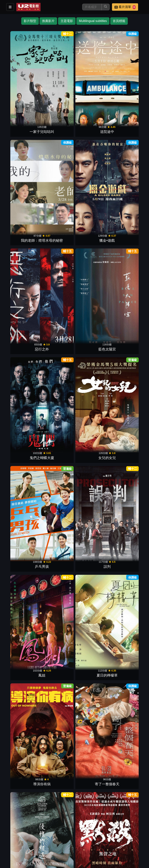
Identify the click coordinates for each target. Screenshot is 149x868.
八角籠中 (92, 492)
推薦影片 (48, 21)
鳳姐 (92, 199)
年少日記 (57, 668)
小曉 (57, 492)
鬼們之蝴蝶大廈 (92, 140)
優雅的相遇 (92, 258)
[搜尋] (92, 7)
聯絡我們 (86, 840)
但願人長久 (127, 551)
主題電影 (67, 21)
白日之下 (127, 375)
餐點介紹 (28, 840)
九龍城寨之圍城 (92, 551)
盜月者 (57, 551)
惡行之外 (22, 140)
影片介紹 (9, 840)
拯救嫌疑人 (22, 551)
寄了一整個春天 (57, 258)
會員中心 (9, 848)
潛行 (57, 786)
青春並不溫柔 (92, 375)
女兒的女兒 (127, 140)
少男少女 (22, 727)
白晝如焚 (22, 492)
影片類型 (30, 21)
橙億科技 (81, 863)
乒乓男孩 (22, 199)
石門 (22, 668)
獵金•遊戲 (127, 82)
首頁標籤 (119, 21)
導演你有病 (22, 258)
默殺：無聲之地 (127, 258)
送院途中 (57, 82)
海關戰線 (127, 434)
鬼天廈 (127, 492)
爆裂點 (127, 727)
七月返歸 (127, 668)
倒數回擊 (22, 375)
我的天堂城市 (57, 727)
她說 (92, 434)
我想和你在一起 (22, 434)
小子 (92, 727)
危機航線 (127, 316)
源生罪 (92, 610)
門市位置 (48, 840)
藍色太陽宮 (57, 140)
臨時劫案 (22, 610)
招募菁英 (105, 840)
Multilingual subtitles (93, 21)
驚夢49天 (22, 316)
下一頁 (75, 797)
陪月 (92, 668)
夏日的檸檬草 (127, 199)
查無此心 (127, 610)
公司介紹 (124, 840)
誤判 (57, 199)
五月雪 (57, 375)
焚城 (57, 316)
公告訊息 (67, 840)
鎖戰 (92, 316)
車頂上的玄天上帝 (57, 610)
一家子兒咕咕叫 (22, 82)
